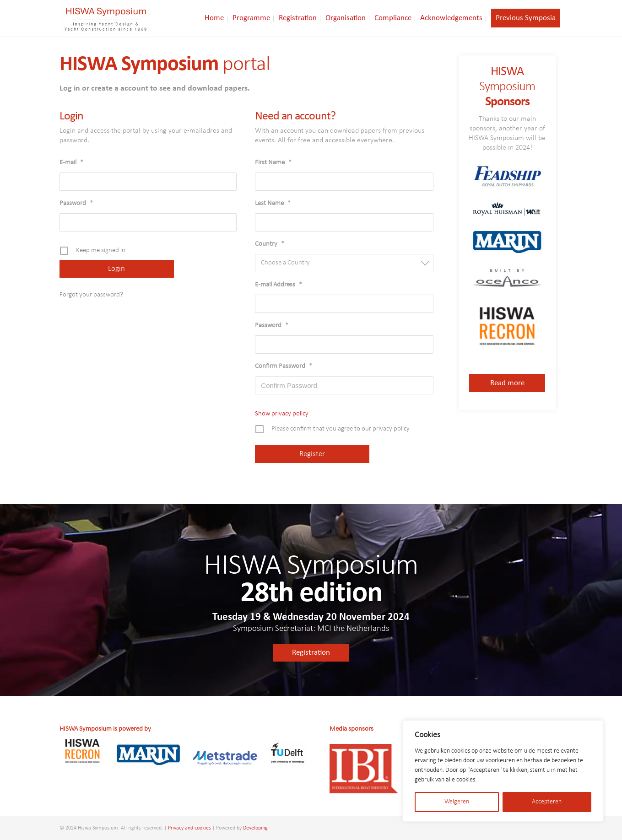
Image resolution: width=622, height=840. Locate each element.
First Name (273, 163)
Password (76, 203)
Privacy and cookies (189, 828)
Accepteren (547, 802)
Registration (311, 653)
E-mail (71, 163)
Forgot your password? (91, 295)
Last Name (273, 203)
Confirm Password (284, 366)
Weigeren (457, 802)
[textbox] (347, 263)
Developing (255, 828)
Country (270, 244)
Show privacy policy (282, 414)
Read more (507, 383)
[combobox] (344, 263)
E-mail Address (279, 285)
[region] (503, 771)
